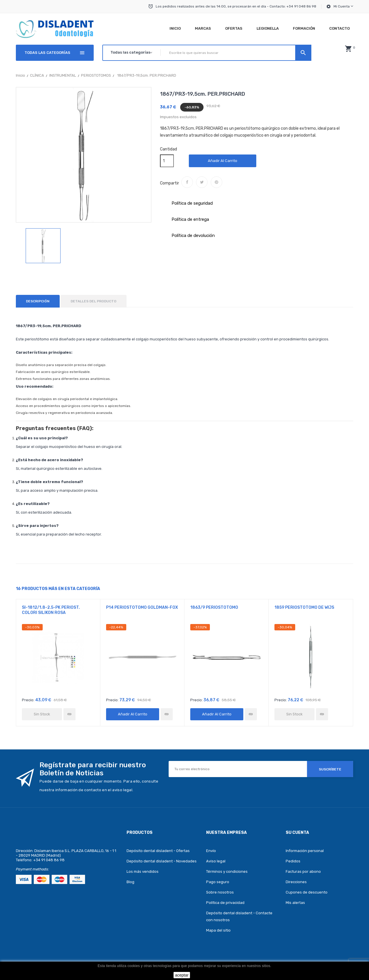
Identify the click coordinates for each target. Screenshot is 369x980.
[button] (348, 49)
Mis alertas (295, 903)
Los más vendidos (143, 871)
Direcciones (296, 882)
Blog (130, 882)
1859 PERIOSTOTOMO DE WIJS (304, 607)
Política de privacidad (225, 903)
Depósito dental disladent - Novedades (162, 861)
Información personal (305, 851)
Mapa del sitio (218, 930)
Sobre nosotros (220, 892)
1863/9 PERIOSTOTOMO (214, 607)
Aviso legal (216, 861)
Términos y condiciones (227, 871)
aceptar (182, 975)
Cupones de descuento (307, 892)
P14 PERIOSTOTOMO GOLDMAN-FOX (142, 607)
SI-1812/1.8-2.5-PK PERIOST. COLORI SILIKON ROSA (51, 610)
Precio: (28, 700)
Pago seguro (218, 882)
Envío (211, 851)
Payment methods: (32, 869)
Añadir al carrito (223, 161)
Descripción (38, 301)
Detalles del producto (94, 301)
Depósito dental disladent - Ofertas (158, 851)
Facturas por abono (303, 871)
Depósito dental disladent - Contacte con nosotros (239, 916)
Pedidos (293, 861)
